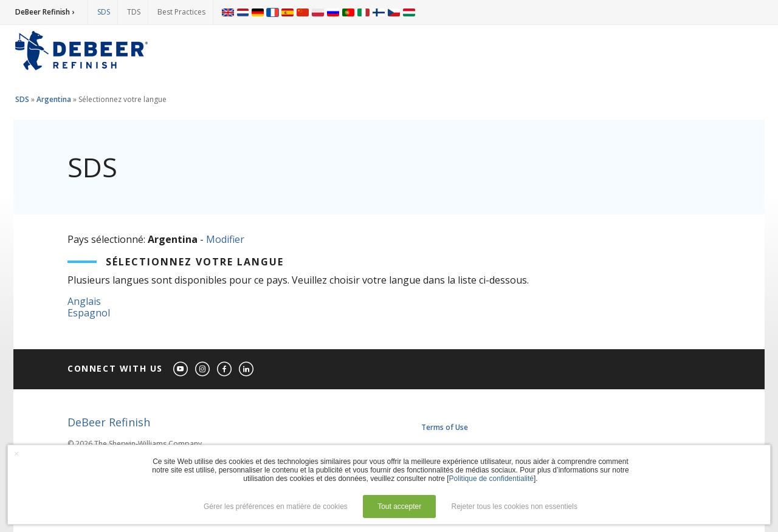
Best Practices (181, 12)
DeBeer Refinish (109, 422)
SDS (104, 12)
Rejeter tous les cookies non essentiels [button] (515, 506)
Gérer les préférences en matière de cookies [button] (276, 506)
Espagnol (89, 313)
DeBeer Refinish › (45, 12)
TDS (134, 12)
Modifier (225, 239)
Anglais (84, 301)
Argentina (54, 99)
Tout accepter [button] (399, 506)
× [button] (16, 454)
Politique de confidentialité (491, 479)
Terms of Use (445, 427)
